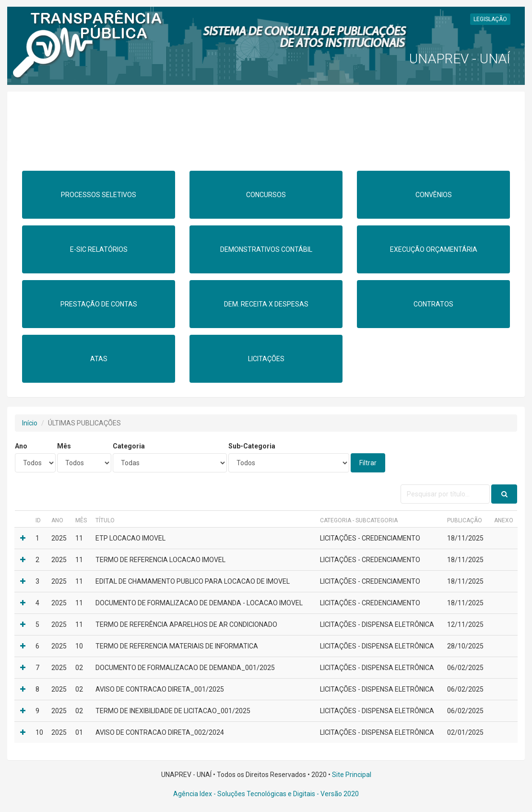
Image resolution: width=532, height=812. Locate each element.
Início (30, 423)
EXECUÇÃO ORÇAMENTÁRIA (434, 249)
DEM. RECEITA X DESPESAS (266, 304)
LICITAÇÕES (266, 359)
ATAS (99, 359)
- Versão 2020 (337, 794)
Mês (64, 446)
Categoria (129, 446)
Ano (21, 446)
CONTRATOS (433, 304)
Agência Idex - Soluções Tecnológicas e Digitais (244, 794)
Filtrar (368, 463)
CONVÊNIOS (434, 195)
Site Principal (352, 775)
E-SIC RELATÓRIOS (99, 249)
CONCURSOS (266, 195)
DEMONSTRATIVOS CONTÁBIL (266, 249)
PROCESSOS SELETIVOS (99, 195)
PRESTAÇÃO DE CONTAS (99, 304)
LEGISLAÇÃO (490, 19)
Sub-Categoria (252, 446)
